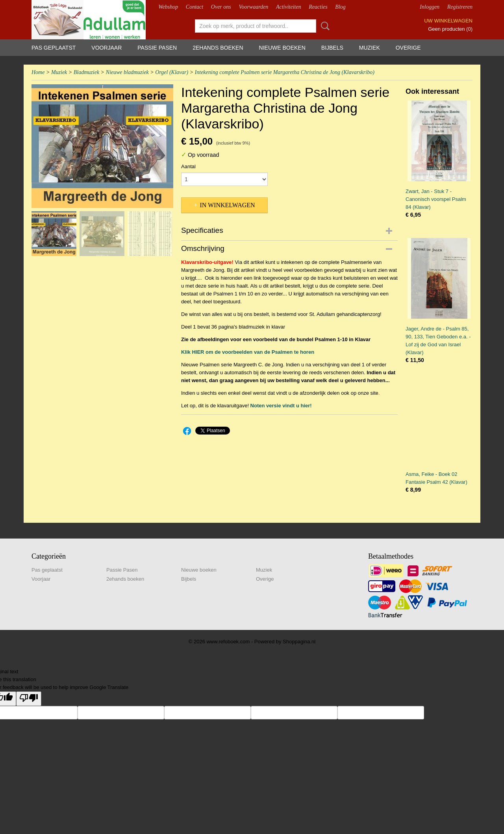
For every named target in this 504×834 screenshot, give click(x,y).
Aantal (188, 166)
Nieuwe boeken (282, 48)
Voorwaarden (253, 7)
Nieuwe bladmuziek (127, 72)
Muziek (370, 48)
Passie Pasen (157, 48)
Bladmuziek (86, 72)
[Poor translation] (29, 699)
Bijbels (332, 48)
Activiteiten (289, 7)
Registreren (460, 7)
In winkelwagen (227, 205)
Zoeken (324, 26)
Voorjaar (107, 48)
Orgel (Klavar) (172, 72)
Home (38, 72)
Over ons (221, 7)
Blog (340, 7)
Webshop (168, 7)
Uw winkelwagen (448, 21)
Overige (408, 48)
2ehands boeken (218, 48)
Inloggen (430, 7)
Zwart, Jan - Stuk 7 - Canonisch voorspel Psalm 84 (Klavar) (436, 199)
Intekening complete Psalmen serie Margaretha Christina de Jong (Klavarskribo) (285, 72)
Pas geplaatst (54, 48)
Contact (195, 7)
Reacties (318, 7)
